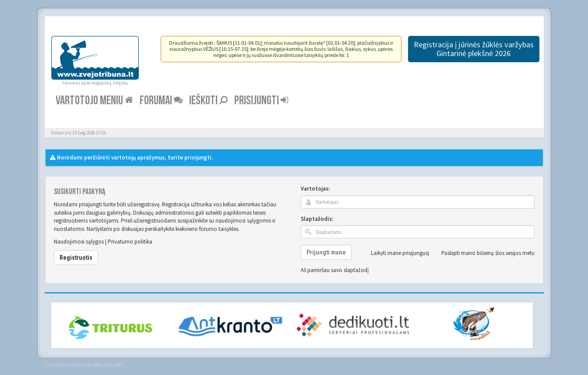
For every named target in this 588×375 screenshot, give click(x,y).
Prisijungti (261, 101)
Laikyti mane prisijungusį (395, 253)
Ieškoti (208, 101)
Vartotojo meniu (94, 101)
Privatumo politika (130, 242)
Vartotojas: (315, 189)
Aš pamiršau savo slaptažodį (335, 270)
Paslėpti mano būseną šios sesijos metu (483, 253)
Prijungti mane (326, 252)
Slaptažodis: (317, 219)
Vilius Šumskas (72, 365)
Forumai (161, 101)
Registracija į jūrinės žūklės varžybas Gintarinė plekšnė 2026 (474, 49)
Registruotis (76, 258)
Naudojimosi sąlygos (79, 242)
